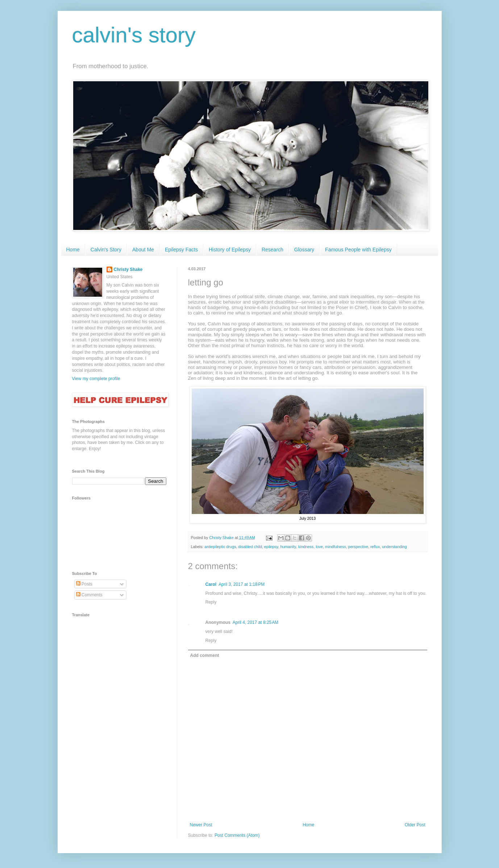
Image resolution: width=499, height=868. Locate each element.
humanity (288, 547)
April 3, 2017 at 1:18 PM (242, 584)
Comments (89, 595)
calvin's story (134, 35)
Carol (211, 584)
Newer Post (201, 825)
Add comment (205, 655)
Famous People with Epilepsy (358, 250)
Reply (211, 602)
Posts (84, 584)
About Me (143, 250)
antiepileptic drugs (220, 547)
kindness (306, 547)
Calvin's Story (106, 250)
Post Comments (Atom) (237, 835)
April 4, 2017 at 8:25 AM (255, 622)
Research (273, 250)
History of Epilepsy (230, 250)
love (319, 547)
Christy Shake (128, 270)
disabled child (250, 547)
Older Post (415, 825)
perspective (358, 547)
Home (73, 250)
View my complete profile (96, 379)
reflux (375, 547)
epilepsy (271, 547)
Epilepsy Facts (181, 250)
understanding (394, 547)
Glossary (304, 250)
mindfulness (336, 547)
